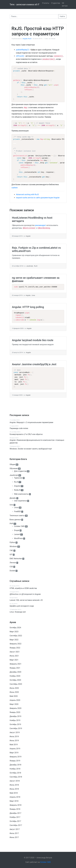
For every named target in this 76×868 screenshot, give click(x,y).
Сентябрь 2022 (16, 636)
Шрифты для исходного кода (22, 606)
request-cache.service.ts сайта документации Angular (38, 198)
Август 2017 (15, 829)
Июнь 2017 (14, 837)
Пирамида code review (19, 428)
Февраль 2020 (16, 708)
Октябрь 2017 (15, 821)
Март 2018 (14, 801)
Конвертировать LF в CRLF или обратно (26, 434)
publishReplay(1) (23, 50)
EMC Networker (16, 559)
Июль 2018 (14, 785)
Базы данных (15, 520)
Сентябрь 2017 (16, 825)
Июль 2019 (14, 737)
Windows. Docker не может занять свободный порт (31, 449)
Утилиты (46, 3)
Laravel (17, 534)
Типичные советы (17, 516)
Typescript (18, 478)
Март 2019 (14, 753)
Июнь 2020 (14, 692)
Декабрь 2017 (15, 813)
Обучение (14, 468)
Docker (12, 571)
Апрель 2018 (15, 797)
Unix (11, 505)
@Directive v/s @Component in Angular (25, 594)
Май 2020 (14, 696)
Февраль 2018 (16, 805)
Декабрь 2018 (15, 765)
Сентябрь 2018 (16, 777)
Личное (13, 563)
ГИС (11, 550)
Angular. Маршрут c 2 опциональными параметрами (31, 422)
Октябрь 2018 (15, 773)
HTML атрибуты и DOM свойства (23, 588)
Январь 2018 (15, 809)
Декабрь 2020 (15, 672)
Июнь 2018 (14, 789)
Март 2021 (14, 660)
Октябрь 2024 (15, 628)
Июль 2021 (14, 656)
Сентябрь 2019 (16, 728)
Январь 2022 (15, 648)
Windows (13, 546)
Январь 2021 (15, 668)
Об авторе (65, 4)
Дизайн (13, 498)
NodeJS (17, 490)
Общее (12, 464)
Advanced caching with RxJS (27, 194)
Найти (62, 16)
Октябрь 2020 (15, 680)
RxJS (16, 482)
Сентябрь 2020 (16, 684)
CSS (11, 567)
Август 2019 (15, 732)
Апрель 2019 (15, 749)
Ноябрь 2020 (15, 676)
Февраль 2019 (16, 757)
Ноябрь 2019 (15, 720)
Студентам (56, 3)
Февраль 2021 (16, 664)
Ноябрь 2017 (15, 817)
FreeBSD (18, 511)
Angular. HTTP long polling (28, 307)
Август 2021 (15, 652)
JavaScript (14, 475)
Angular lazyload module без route (33, 340)
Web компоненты (21, 494)
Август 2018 (15, 781)
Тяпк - (25, 4)
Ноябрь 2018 (15, 769)
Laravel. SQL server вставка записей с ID (26, 600)
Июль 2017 (14, 833)
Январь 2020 (15, 712)
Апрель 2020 (15, 700)
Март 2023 (14, 632)
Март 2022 (14, 640)
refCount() (20, 56)
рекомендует (41, 225)
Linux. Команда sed (18, 612)
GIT (11, 555)
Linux (16, 507)
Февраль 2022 (16, 644)
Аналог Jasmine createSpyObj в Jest (34, 364)
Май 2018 (14, 793)
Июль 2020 (14, 688)
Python (12, 542)
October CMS (19, 526)
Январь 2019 (15, 761)
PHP (11, 524)
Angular (17, 486)
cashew (15, 188)
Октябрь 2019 (15, 724)
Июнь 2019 (14, 741)
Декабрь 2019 (15, 716)
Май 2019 (14, 745)
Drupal (17, 530)
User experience (20, 501)
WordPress (18, 538)
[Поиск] (34, 16)
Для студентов (20, 471)
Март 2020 (14, 704)
